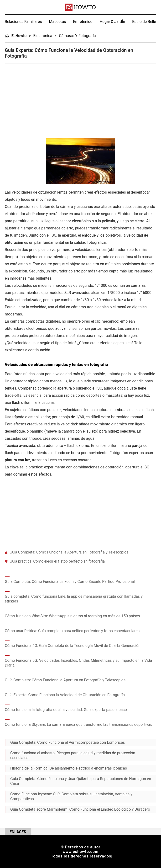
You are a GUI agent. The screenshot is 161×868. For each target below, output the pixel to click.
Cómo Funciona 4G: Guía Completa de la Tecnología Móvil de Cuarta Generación (73, 646)
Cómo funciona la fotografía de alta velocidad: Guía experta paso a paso (66, 710)
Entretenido (83, 22)
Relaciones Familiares (23, 22)
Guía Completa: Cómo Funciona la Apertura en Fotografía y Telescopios (69, 552)
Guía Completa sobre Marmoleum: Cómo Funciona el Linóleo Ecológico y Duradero (80, 809)
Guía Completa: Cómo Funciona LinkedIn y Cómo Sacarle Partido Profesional (70, 582)
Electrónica (43, 36)
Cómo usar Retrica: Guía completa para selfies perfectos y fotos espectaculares (72, 631)
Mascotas (58, 22)
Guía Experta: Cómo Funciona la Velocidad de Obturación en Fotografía (65, 695)
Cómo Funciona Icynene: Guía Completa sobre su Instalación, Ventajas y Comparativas (71, 796)
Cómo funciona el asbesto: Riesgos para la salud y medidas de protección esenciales (73, 755)
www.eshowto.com (80, 852)
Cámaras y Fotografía (77, 36)
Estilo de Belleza (146, 22)
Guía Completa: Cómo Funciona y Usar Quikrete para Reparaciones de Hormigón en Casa (81, 781)
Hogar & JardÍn (112, 22)
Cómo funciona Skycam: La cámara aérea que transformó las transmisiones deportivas (78, 724)
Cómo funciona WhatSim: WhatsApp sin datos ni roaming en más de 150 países (72, 616)
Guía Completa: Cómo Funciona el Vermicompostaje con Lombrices (68, 742)
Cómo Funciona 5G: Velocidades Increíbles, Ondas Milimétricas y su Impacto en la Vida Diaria (78, 663)
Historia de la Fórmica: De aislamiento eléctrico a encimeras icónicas (69, 768)
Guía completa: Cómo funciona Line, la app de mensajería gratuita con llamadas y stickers (74, 599)
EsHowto (19, 36)
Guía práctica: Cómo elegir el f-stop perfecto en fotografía (57, 561)
